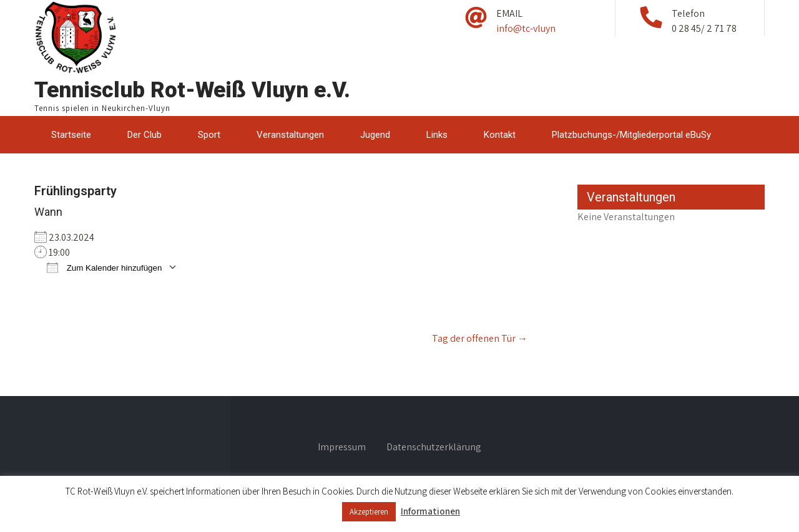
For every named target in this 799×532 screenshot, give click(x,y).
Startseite (71, 135)
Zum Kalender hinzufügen (104, 267)
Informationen (430, 511)
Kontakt (500, 135)
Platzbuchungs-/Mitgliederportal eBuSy (631, 135)
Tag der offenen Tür (480, 338)
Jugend (375, 135)
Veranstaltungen (290, 135)
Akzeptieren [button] (369, 512)
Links (437, 135)
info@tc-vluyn (526, 28)
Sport (209, 135)
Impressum (342, 448)
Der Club (145, 135)
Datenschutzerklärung (434, 448)
